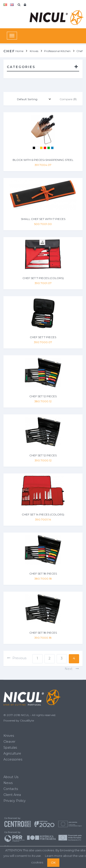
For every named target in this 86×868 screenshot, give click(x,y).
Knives (9, 736)
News (8, 783)
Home (19, 51)
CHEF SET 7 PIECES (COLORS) (43, 278)
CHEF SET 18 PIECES (43, 574)
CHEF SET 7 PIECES (43, 337)
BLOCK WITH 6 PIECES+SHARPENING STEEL (43, 160)
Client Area (12, 795)
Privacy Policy (15, 801)
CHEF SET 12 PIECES (43, 396)
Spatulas (10, 748)
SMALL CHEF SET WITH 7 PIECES (43, 219)
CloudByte (27, 720)
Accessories (13, 759)
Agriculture (12, 753)
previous (17, 658)
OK (53, 863)
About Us (11, 777)
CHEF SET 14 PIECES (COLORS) (43, 514)
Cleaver (9, 742)
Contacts (11, 789)
